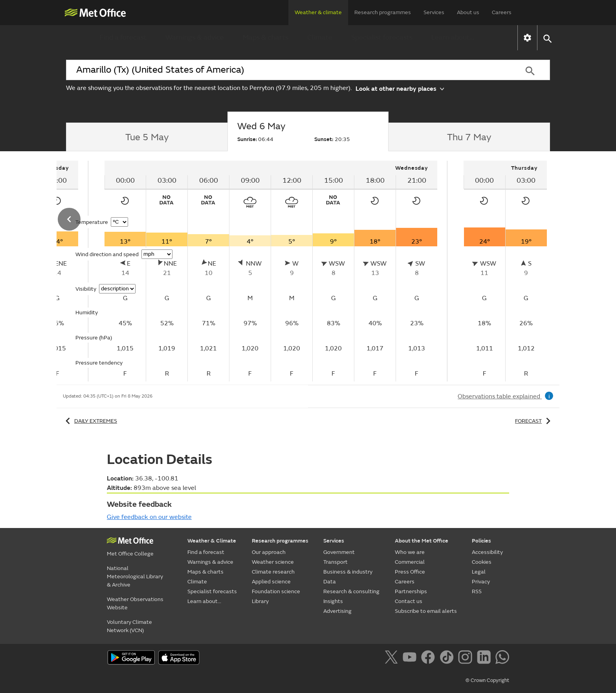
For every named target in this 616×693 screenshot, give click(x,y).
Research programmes (383, 12)
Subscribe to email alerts (426, 611)
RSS (477, 591)
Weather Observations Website (135, 603)
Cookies (482, 562)
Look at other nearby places (400, 88)
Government (339, 552)
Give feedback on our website (149, 517)
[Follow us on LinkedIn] (485, 658)
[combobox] (288, 70)
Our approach (269, 552)
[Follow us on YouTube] (411, 658)
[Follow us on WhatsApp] (502, 658)
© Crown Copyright (487, 680)
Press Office (410, 572)
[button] (547, 38)
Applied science (271, 582)
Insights (333, 601)
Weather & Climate (212, 541)
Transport (335, 562)
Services (434, 12)
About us (468, 12)
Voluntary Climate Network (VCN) (129, 626)
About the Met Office (422, 541)
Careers (502, 12)
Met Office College (130, 554)
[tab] (147, 137)
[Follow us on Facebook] (430, 658)
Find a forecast (123, 38)
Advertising (337, 611)
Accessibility (487, 552)
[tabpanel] (272, 271)
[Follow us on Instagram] (467, 658)
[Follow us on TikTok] (448, 658)
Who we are (410, 552)
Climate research (273, 572)
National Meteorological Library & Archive (135, 577)
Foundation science (276, 591)
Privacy (481, 582)
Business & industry (348, 572)
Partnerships (411, 591)
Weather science (273, 562)
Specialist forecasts (382, 38)
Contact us (409, 601)
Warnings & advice (195, 38)
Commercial (410, 562)
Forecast (534, 421)
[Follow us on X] (393, 658)
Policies (481, 541)
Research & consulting (351, 591)
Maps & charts (266, 38)
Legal (479, 572)
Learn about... (453, 38)
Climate (320, 38)
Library (260, 601)
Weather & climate (318, 12)
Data (330, 582)
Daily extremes (90, 421)
